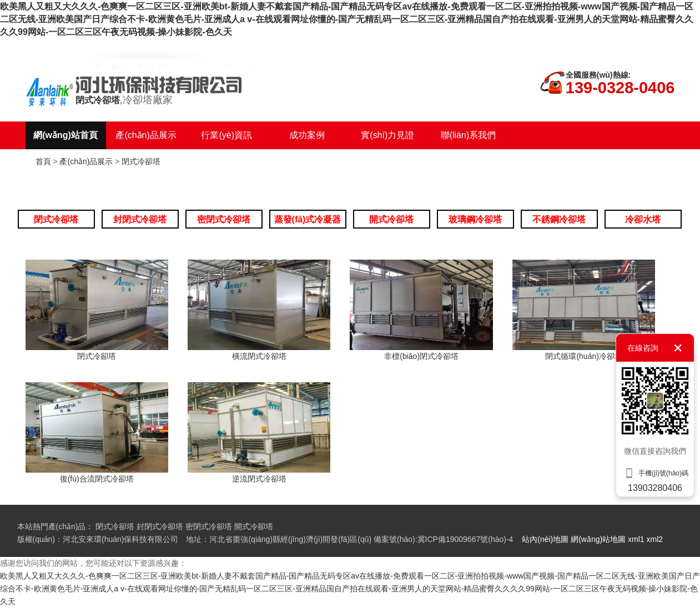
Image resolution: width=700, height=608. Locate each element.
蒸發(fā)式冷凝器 (308, 219)
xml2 (655, 539)
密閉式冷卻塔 (224, 219)
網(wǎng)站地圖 (598, 539)
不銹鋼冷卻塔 (559, 219)
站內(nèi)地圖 (545, 539)
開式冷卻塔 (391, 219)
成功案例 (307, 135)
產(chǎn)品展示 (146, 135)
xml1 (636, 539)
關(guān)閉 (678, 348)
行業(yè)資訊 (226, 135)
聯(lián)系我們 (469, 135)
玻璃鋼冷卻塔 (475, 219)
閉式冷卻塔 (141, 161)
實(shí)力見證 (387, 135)
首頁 (43, 161)
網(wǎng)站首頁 (66, 135)
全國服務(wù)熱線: (598, 75)
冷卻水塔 (643, 219)
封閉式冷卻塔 (140, 219)
